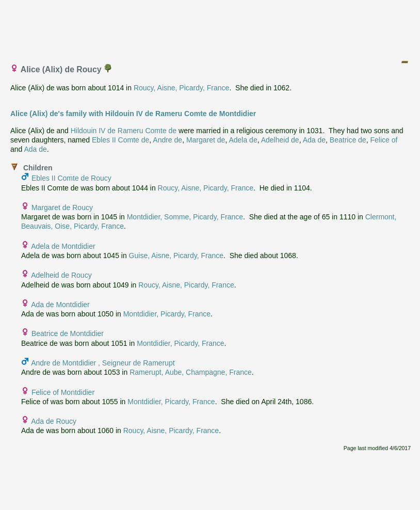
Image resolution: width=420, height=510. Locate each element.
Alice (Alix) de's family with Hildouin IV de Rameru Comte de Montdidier (133, 114)
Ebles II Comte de (120, 140)
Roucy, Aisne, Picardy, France (181, 88)
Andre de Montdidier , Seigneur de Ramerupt (103, 363)
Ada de (314, 140)
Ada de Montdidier (60, 305)
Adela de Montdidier (63, 246)
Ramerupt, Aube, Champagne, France (191, 372)
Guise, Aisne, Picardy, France (176, 256)
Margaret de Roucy (62, 208)
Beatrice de (348, 140)
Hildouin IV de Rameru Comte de (124, 131)
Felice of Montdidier (63, 392)
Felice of (384, 140)
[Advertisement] (211, 27)
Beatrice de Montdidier (68, 333)
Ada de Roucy (54, 421)
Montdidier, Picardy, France (167, 314)
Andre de (167, 140)
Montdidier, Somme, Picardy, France (185, 217)
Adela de (243, 140)
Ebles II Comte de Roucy (71, 178)
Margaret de (206, 140)
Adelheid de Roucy (61, 275)
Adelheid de (280, 140)
